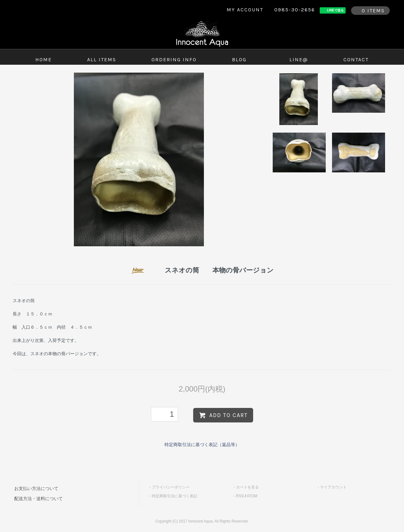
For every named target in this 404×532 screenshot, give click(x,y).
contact (356, 60)
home (44, 60)
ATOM (252, 496)
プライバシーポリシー (171, 487)
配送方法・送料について (39, 499)
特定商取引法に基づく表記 (175, 496)
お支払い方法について (36, 488)
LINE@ (299, 60)
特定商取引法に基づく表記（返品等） (202, 445)
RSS (240, 496)
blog (239, 60)
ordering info (174, 60)
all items (102, 60)
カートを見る (247, 487)
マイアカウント (333, 487)
